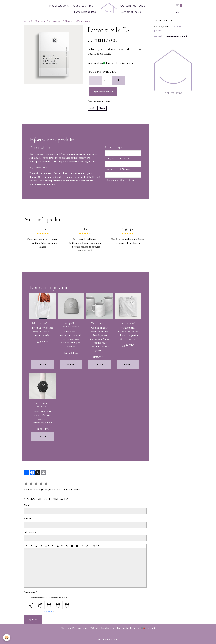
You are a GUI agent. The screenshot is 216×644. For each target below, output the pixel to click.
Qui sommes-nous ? (133, 6)
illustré (102, 108)
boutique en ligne (39, 162)
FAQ (92, 628)
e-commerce (69, 177)
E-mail (27, 519)
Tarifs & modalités (85, 12)
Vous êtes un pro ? (84, 6)
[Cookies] (7, 638)
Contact (151, 628)
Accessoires (55, 21)
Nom (26, 505)
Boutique (40, 21)
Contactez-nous (131, 12)
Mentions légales (105, 628)
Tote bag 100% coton (43, 323)
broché (92, 108)
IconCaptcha (48, 611)
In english (135, 628)
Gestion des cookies (108, 640)
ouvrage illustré (54, 154)
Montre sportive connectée (43, 405)
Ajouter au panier (103, 92)
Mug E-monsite (99, 323)
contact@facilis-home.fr (176, 36)
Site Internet (31, 532)
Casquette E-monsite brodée (71, 325)
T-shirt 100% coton (128, 323)
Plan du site (122, 628)
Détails (43, 365)
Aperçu (95, 546)
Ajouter (33, 620)
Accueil (28, 21)
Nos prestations (59, 6)
